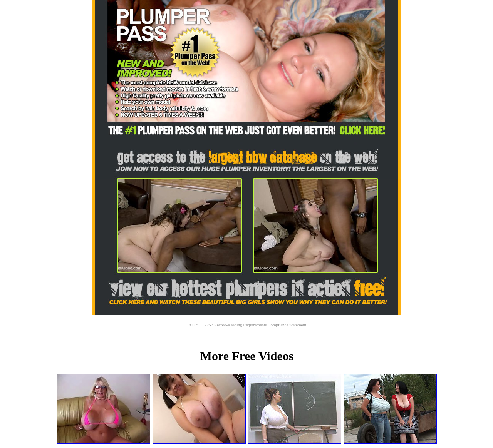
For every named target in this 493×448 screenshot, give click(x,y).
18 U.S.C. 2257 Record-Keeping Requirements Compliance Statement (246, 325)
